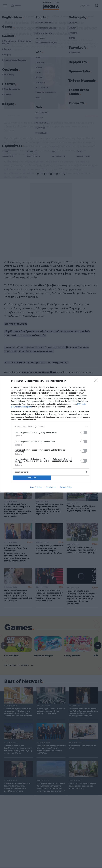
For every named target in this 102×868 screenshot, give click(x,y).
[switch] (84, 432)
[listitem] (51, 427)
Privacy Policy (66, 487)
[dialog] (51, 434)
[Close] (97, 381)
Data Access (51, 487)
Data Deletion (36, 487)
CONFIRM (32, 478)
